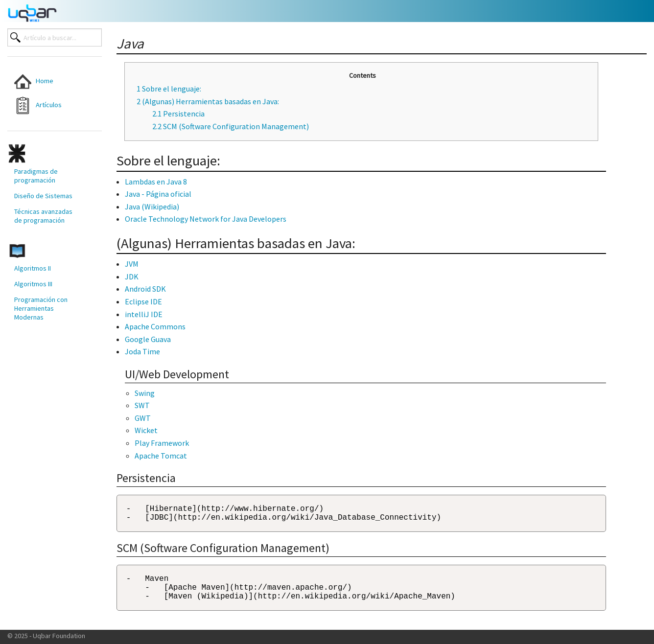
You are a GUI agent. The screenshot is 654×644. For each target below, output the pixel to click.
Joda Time (142, 351)
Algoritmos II (33, 268)
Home (34, 81)
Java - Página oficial (158, 194)
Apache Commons (155, 326)
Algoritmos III (33, 284)
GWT (143, 418)
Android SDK (145, 289)
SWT (142, 405)
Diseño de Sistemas (43, 196)
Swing (145, 393)
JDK (132, 276)
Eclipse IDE (143, 301)
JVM (132, 264)
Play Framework (162, 443)
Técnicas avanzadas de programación (43, 216)
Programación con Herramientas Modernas (41, 308)
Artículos (38, 105)
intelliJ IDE (144, 314)
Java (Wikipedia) (152, 207)
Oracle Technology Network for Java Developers (206, 219)
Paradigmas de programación (36, 176)
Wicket (146, 430)
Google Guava (148, 339)
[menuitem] (47, 81)
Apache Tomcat (161, 456)
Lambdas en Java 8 (156, 182)
